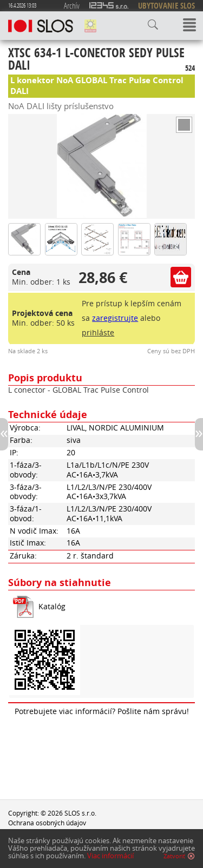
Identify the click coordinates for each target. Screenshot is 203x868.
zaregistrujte (115, 318)
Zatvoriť (174, 856)
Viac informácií (110, 856)
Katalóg (52, 607)
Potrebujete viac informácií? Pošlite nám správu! (102, 711)
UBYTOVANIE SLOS (166, 6)
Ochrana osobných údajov (47, 823)
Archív (72, 5)
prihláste (98, 333)
